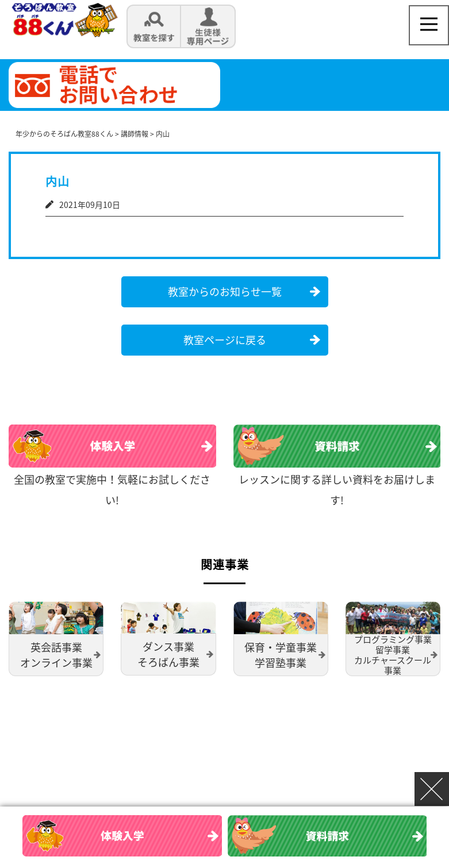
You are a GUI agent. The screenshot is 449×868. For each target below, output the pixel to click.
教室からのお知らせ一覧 (225, 291)
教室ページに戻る (225, 339)
